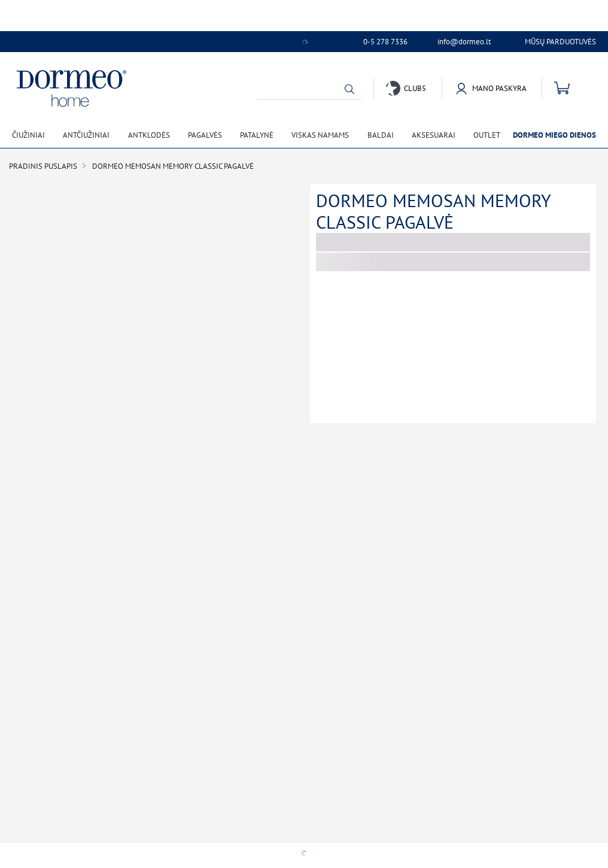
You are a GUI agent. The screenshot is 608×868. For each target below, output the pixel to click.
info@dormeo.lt (464, 42)
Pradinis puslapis (43, 166)
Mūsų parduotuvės (560, 42)
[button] (349, 89)
